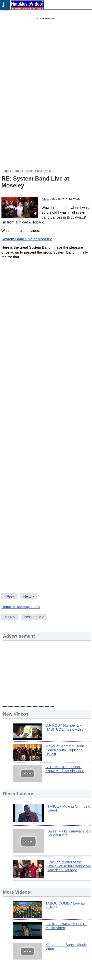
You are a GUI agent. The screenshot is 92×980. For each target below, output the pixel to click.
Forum (17, 171)
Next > (29, 596)
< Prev (10, 617)
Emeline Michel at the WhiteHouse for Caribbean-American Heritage (69, 866)
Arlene (45, 199)
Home (5, 171)
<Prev (9, 596)
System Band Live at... (39, 171)
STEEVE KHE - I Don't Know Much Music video (65, 769)
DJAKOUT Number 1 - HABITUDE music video (65, 727)
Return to (21, 607)
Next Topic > (34, 617)
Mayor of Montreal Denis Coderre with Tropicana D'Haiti (65, 750)
